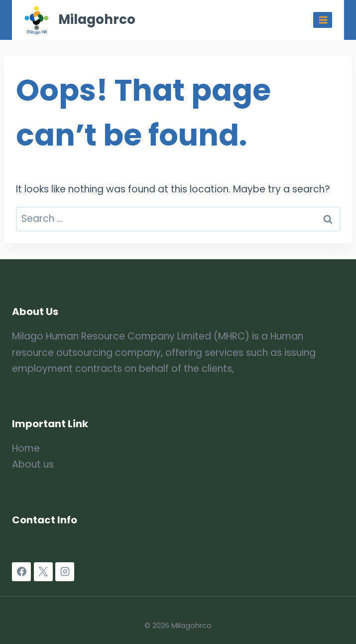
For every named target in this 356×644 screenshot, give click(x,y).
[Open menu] (323, 20)
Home (26, 448)
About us (33, 464)
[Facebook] (21, 572)
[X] (43, 572)
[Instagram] (65, 572)
